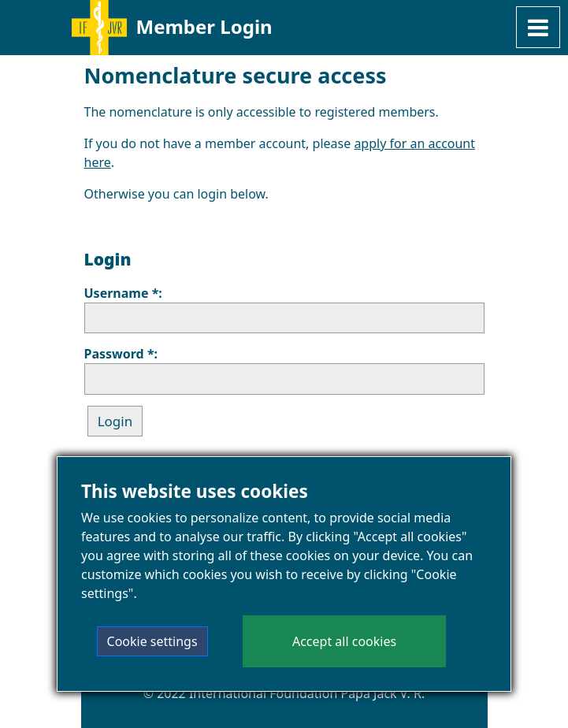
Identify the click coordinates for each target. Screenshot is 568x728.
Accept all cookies (344, 643)
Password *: (121, 354)
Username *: (123, 293)
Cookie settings (152, 643)
